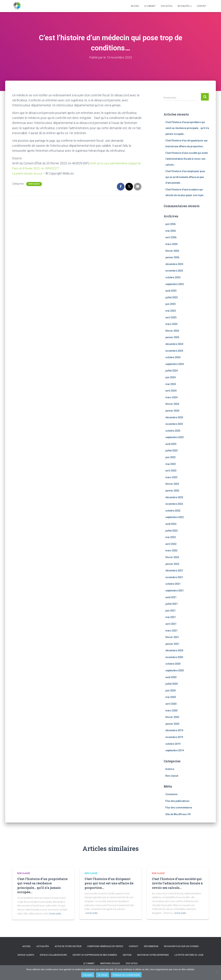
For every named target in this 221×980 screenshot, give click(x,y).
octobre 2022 (173, 511)
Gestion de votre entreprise (153, 955)
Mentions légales (110, 963)
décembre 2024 (174, 344)
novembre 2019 (174, 737)
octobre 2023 (173, 431)
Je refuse (103, 975)
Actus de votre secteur (68, 946)
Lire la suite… (56, 914)
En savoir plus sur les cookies (181, 946)
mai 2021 (171, 617)
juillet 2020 (172, 684)
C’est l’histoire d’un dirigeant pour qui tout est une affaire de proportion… (109, 883)
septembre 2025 (175, 284)
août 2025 (171, 291)
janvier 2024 (172, 411)
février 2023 (172, 484)
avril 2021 (171, 624)
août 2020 (171, 677)
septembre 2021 (175, 591)
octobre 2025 (173, 277)
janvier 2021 (172, 644)
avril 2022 (171, 544)
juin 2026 (170, 224)
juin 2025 (170, 304)
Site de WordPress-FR (178, 814)
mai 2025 (171, 311)
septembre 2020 (175, 670)
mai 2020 (171, 697)
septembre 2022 (175, 517)
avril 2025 (171, 317)
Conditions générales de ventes (105, 946)
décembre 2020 (174, 650)
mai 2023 (171, 464)
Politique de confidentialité (126, 975)
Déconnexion (151, 946)
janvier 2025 (172, 337)
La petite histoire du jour (28, 173)
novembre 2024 (174, 351)
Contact (202, 6)
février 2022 (172, 557)
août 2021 (171, 597)
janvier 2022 (172, 564)
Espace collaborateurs (53, 955)
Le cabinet (150, 6)
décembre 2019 (174, 730)
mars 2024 (171, 397)
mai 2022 (171, 537)
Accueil (135, 6)
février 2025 (172, 331)
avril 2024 (171, 391)
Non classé (34, 184)
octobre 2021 (173, 584)
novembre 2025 (174, 271)
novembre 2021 (174, 577)
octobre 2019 (173, 744)
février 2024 (172, 404)
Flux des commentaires (179, 808)
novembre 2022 (174, 504)
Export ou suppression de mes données (95, 955)
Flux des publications (177, 801)
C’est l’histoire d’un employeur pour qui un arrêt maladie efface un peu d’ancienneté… (185, 177)
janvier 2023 (172, 491)
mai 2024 (171, 384)
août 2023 (171, 444)
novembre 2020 (174, 657)
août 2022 (171, 524)
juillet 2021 (172, 604)
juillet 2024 (172, 371)
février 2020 (172, 717)
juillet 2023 (172, 451)
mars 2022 (171, 551)
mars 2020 (171, 711)
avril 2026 (171, 237)
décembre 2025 (174, 264)
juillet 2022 (172, 530)
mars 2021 (171, 630)
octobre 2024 (173, 357)
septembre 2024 (175, 364)
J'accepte (88, 975)
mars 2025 (171, 324)
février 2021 (172, 637)
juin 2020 (170, 691)
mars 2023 (171, 477)
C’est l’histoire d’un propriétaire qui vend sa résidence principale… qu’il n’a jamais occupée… (187, 128)
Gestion (127, 955)
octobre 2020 (173, 664)
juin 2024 (170, 377)
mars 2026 (171, 244)
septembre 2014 (175, 750)
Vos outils (167, 6)
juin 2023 (170, 457)
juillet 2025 (172, 297)
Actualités (185, 6)
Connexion (171, 794)
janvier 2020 (172, 724)
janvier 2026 (172, 257)
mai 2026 (171, 231)
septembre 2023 (175, 437)
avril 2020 (171, 704)
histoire (170, 769)
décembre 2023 (174, 417)
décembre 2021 (174, 571)
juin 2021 (170, 611)
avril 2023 (171, 471)
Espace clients (26, 955)
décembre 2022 (174, 497)
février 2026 (172, 251)
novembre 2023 (174, 424)
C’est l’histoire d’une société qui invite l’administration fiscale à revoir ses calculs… (187, 159)
